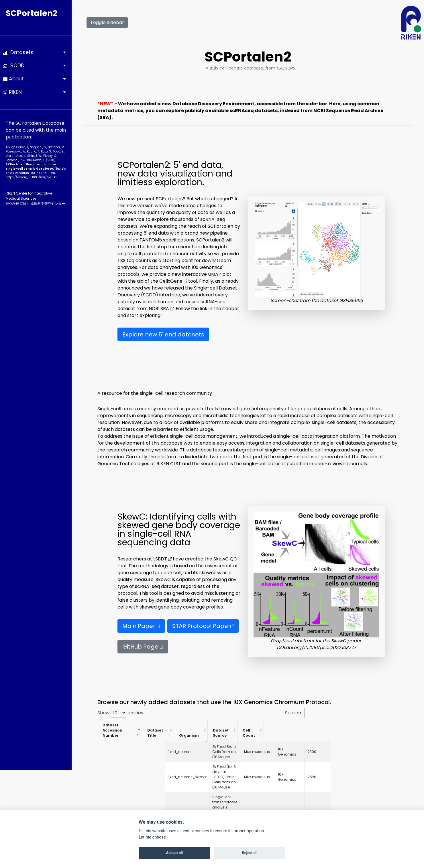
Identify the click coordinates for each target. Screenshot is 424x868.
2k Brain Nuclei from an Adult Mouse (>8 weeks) (198, 805)
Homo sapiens (312, 763)
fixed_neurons (113, 741)
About (13, 79)
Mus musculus (313, 741)
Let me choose (152, 837)
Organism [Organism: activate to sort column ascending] (312, 730)
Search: (342, 713)
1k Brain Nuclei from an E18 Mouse (186, 795)
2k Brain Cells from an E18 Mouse (185, 785)
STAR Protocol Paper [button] (203, 626)
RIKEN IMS (341, 763)
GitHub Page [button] (143, 647)
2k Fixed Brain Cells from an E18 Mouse (190, 741)
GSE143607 (110, 763)
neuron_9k (110, 776)
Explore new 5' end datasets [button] (163, 334)
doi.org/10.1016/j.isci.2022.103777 (321, 648)
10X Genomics (346, 741)
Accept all (174, 853)
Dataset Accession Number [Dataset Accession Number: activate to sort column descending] (121, 728)
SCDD (14, 66)
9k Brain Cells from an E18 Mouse (185, 776)
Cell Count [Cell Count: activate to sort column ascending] (379, 728)
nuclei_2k (109, 805)
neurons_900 (112, 795)
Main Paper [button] (141, 626)
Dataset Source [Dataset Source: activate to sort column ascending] (344, 728)
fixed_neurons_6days (120, 751)
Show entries (120, 713)
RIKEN (12, 92)
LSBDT (162, 559)
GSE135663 (351, 301)
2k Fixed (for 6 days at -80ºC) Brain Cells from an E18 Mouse (209, 751)
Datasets (18, 52)
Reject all (250, 853)
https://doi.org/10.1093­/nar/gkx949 (32, 177)
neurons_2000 (113, 785)
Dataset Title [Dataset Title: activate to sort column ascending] (172, 730)
